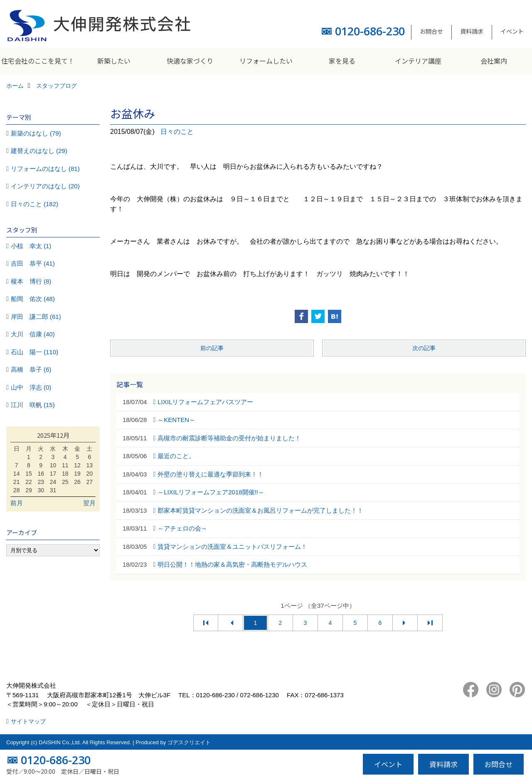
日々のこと (177, 132)
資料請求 (472, 31)
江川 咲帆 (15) (33, 405)
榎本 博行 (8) (31, 281)
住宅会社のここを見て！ (38, 61)
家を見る (342, 61)
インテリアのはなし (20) (45, 186)
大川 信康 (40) (33, 334)
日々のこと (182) (34, 204)
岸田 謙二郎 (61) (36, 317)
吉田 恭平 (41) (33, 263)
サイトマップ (28, 721)
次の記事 (424, 348)
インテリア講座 (418, 61)
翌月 (89, 503)
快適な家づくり (190, 61)
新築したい (114, 61)
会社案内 (494, 61)
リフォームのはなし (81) (45, 169)
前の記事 (212, 348)
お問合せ (431, 31)
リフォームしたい (266, 61)
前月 (17, 503)
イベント (512, 31)
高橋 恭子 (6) (31, 369)
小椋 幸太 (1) (31, 246)
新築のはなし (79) (36, 133)
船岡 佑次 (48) (33, 299)
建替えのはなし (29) (39, 151)
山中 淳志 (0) (31, 387)
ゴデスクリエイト (189, 742)
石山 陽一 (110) (34, 352)
